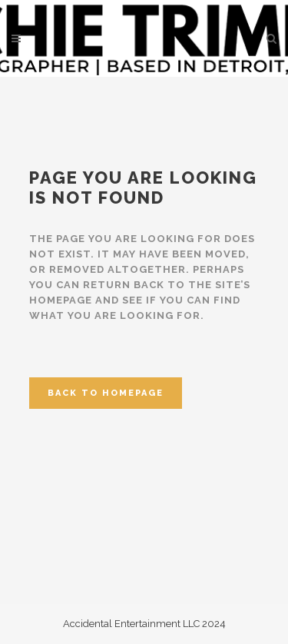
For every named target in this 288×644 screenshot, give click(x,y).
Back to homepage (106, 393)
